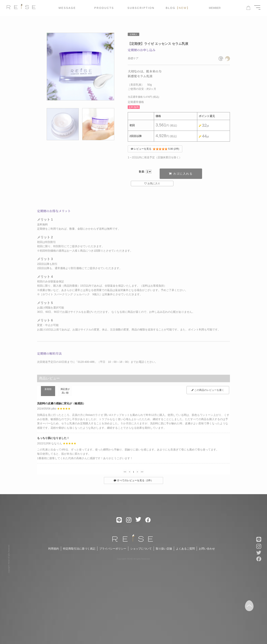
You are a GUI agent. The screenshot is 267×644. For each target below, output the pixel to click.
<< (125, 473)
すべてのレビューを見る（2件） (133, 482)
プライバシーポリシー (113, 551)
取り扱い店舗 (164, 551)
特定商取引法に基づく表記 (79, 551)
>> (142, 473)
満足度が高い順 (65, 392)
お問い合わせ (207, 551)
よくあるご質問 (185, 551)
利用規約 (54, 551)
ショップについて (141, 551)
